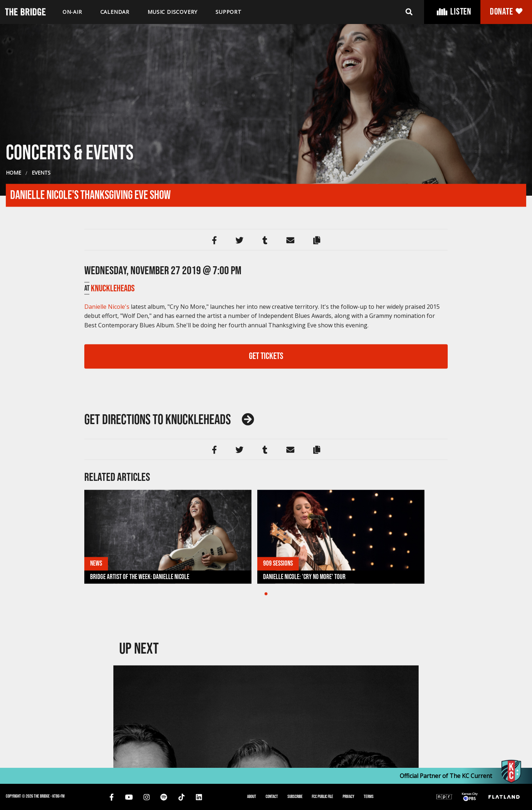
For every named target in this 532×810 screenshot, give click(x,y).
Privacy (348, 797)
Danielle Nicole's (107, 554)
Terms (369, 797)
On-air (72, 12)
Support (229, 12)
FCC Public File (323, 797)
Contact (272, 797)
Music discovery (172, 12)
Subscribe (295, 797)
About (252, 797)
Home (13, 420)
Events (41, 420)
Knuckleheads (113, 536)
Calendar (115, 12)
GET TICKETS (266, 604)
